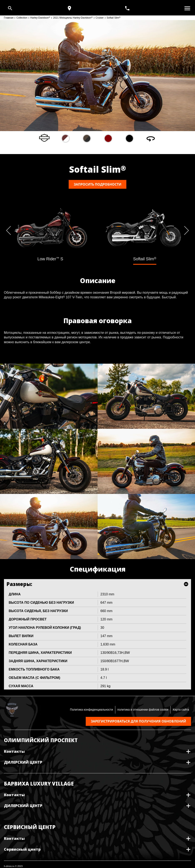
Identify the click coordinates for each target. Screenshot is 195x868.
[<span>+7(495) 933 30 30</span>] (128, 8)
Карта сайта (181, 710)
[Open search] (10, 8)
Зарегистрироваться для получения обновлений (138, 721)
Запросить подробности (97, 184)
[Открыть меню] (187, 8)
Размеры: (19, 584)
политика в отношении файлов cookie (143, 710)
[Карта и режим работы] (69, 8)
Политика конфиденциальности (91, 710)
